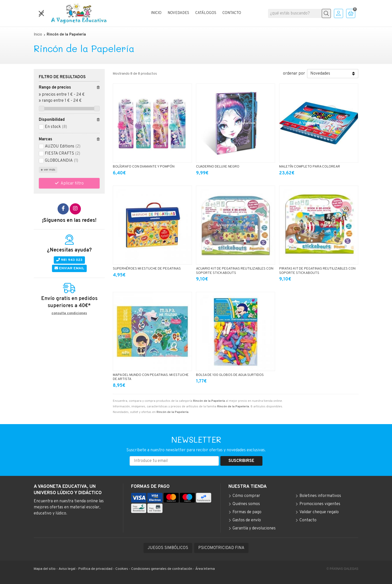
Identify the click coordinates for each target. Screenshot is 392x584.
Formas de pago (247, 512)
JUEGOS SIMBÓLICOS (168, 548)
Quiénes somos (246, 504)
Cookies (122, 569)
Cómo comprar (246, 496)
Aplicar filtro (72, 183)
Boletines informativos (320, 496)
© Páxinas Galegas (342, 569)
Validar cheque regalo (319, 512)
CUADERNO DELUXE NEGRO (218, 167)
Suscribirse (241, 461)
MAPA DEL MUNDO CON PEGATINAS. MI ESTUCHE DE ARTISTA (151, 377)
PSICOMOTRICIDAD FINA (221, 548)
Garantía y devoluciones (254, 528)
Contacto (308, 520)
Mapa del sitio (45, 569)
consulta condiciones (69, 313)
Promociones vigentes (320, 504)
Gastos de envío (247, 520)
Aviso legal (67, 569)
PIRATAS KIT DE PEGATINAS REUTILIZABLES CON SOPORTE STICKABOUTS (317, 271)
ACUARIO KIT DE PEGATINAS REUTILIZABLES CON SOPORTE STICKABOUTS (235, 271)
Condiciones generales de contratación (162, 569)
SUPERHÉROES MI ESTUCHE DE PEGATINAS (147, 269)
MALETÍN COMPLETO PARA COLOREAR (310, 167)
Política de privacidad (95, 569)
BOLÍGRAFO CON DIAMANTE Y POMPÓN (144, 167)
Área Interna (205, 569)
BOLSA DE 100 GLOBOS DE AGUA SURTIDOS (230, 375)
